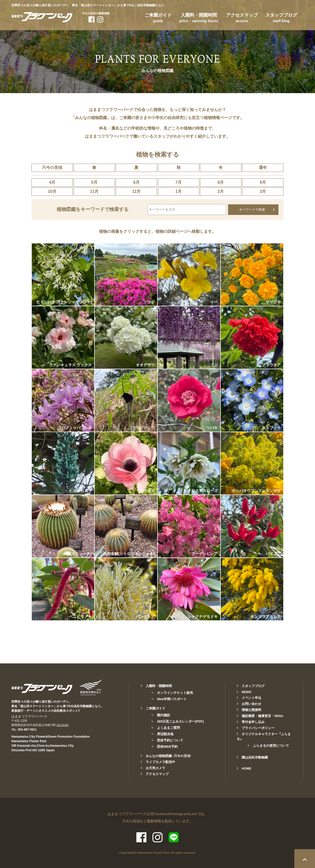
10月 (52, 191)
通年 (263, 167)
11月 (94, 191)
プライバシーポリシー (258, 728)
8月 (221, 182)
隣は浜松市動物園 (255, 757)
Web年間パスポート (172, 699)
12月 (136, 191)
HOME (246, 768)
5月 (94, 182)
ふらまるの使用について (271, 745)
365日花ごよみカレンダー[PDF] (180, 721)
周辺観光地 (165, 734)
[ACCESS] (62, 725)
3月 (263, 191)
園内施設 (164, 715)
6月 (136, 182)
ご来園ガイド (158, 19)
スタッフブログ (281, 19)
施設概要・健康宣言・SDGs (262, 716)
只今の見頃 (52, 167)
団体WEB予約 (167, 746)
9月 (263, 182)
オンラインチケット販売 (175, 692)
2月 (221, 191)
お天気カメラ (155, 768)
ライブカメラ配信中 (160, 762)
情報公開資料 (251, 710)
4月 (52, 182)
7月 (179, 182)
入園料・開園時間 (199, 19)
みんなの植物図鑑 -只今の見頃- (168, 756)
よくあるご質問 (168, 727)
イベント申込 (251, 697)
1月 (179, 191)
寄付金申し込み (253, 722)
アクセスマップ (242, 19)
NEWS (246, 692)
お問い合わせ (251, 704)
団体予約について (170, 740)
